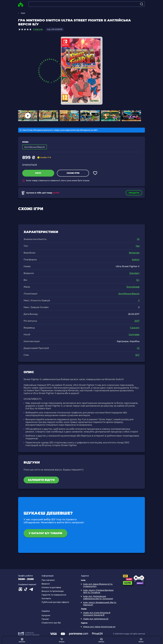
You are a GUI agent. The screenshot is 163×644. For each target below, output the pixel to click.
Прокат (45, 619)
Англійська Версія (129, 294)
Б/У (137, 355)
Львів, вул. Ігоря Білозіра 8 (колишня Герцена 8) (97, 614)
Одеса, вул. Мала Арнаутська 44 (99, 627)
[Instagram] (21, 590)
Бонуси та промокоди (53, 591)
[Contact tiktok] (26, 590)
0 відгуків (38, 29)
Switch (136, 260)
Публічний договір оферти (55, 602)
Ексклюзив (133, 287)
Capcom (135, 328)
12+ (138, 280)
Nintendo (134, 253)
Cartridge (134, 335)
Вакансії (46, 584)
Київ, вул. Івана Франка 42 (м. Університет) (98, 585)
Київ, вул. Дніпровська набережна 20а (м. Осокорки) (98, 598)
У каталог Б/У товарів (46, 533)
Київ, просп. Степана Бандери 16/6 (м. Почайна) (98, 591)
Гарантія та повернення (54, 595)
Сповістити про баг (51, 623)
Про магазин (48, 580)
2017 (137, 321)
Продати (134, 193)
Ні (138, 239)
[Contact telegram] (32, 590)
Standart (134, 273)
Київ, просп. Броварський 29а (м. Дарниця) (100, 604)
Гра (138, 246)
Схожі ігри (73, 173)
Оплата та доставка (51, 588)
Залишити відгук (41, 480)
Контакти (46, 599)
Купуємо (46, 615)
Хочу (38, 173)
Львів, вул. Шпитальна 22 (96, 619)
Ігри (23, 13)
